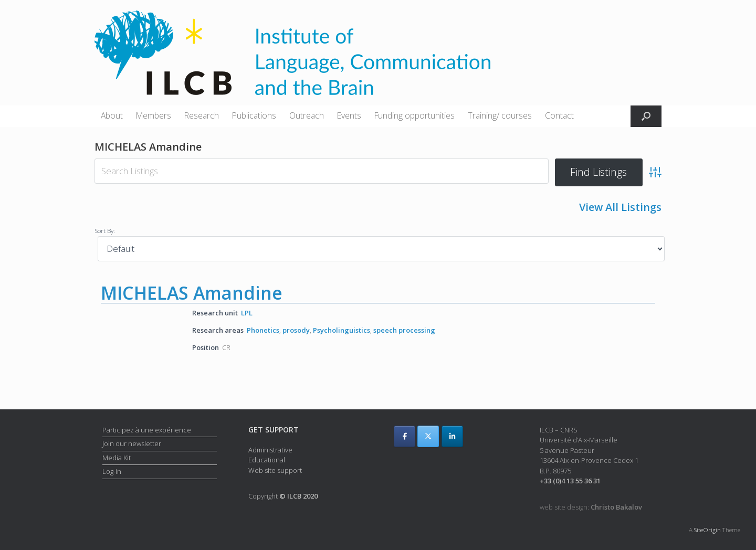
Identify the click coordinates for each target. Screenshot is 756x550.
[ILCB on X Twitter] (428, 436)
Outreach (307, 115)
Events (349, 115)
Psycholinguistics (342, 330)
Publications (254, 115)
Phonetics (263, 330)
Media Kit (117, 458)
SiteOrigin (707, 530)
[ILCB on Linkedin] (452, 436)
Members (154, 115)
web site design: (591, 507)
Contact (559, 115)
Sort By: (105, 230)
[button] (646, 116)
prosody (296, 330)
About (112, 115)
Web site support (275, 470)
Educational (267, 460)
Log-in (112, 471)
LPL (247, 313)
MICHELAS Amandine (192, 293)
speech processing (404, 330)
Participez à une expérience (147, 430)
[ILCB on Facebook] (405, 436)
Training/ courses (500, 115)
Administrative (270, 450)
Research (202, 115)
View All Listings (620, 207)
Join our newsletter (132, 443)
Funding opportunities (414, 115)
